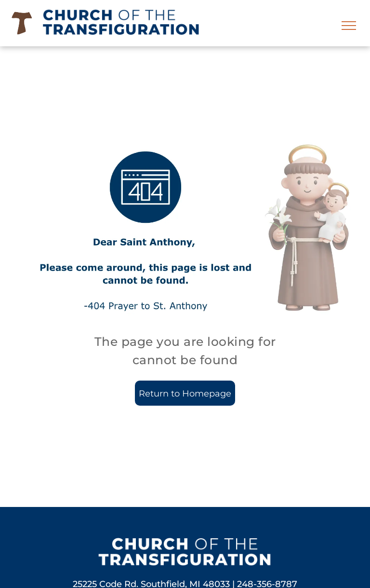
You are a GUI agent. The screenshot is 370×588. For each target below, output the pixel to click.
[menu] (349, 26)
